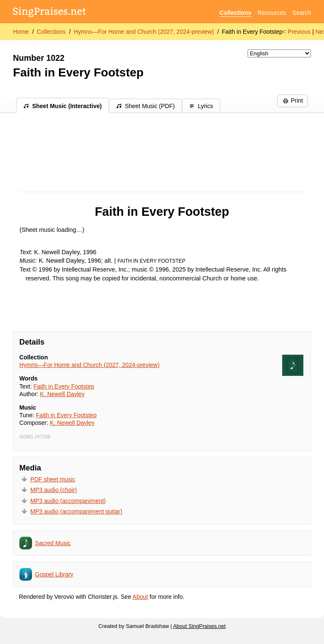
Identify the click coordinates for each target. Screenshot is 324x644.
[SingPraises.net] (50, 13)
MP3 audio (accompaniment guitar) (76, 511)
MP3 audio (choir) (54, 490)
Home (21, 32)
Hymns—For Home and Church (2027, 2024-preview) (144, 32)
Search (302, 13)
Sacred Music (53, 543)
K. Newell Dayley (62, 394)
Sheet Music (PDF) (145, 106)
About (140, 597)
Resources (272, 13)
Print (293, 101)
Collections (235, 13)
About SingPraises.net (199, 626)
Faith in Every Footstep (252, 32)
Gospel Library (54, 574)
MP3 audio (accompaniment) (68, 501)
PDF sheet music (53, 479)
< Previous (297, 32)
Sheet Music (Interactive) (62, 106)
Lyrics (201, 106)
